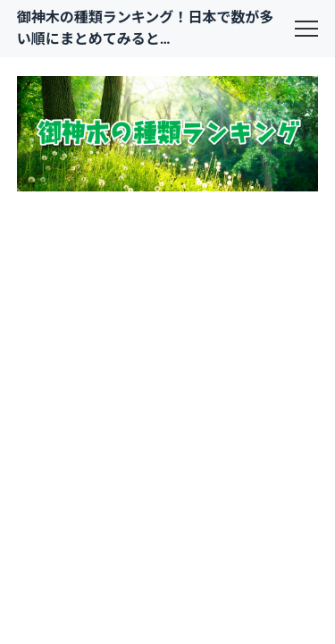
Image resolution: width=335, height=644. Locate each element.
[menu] (306, 29)
